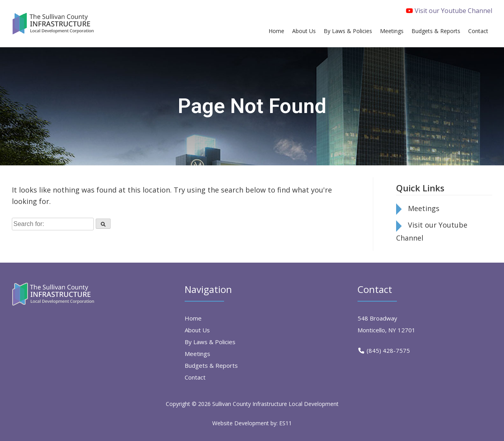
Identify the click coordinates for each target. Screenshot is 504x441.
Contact (195, 377)
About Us (197, 330)
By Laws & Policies (210, 342)
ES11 (285, 423)
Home (193, 318)
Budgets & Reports (211, 365)
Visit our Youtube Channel (449, 11)
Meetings (424, 208)
